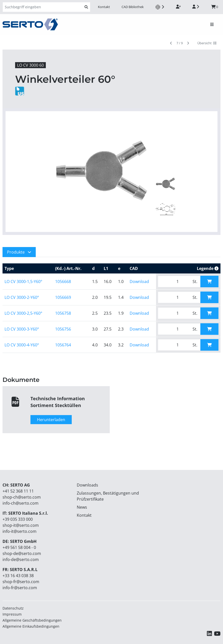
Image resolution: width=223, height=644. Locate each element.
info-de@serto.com (21, 559)
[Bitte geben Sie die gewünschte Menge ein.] (174, 281)
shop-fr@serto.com (21, 582)
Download (139, 281)
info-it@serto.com (20, 531)
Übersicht (207, 43)
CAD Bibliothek (133, 7)
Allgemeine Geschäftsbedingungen (32, 620)
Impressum (12, 614)
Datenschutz (13, 608)
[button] (19, 252)
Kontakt (104, 7)
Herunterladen (51, 420)
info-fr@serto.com (20, 588)
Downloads (87, 485)
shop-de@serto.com (22, 553)
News (82, 507)
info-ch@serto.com (21, 503)
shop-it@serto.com (21, 525)
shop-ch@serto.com (22, 497)
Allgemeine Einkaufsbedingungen (31, 626)
